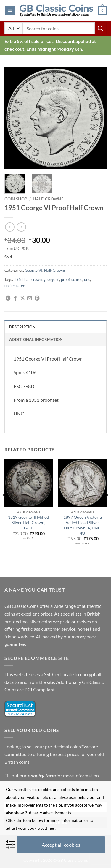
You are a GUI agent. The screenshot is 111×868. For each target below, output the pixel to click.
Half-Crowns (48, 199)
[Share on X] (22, 298)
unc (87, 279)
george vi (51, 279)
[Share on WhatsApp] (8, 298)
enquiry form (41, 775)
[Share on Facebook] (15, 298)
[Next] (106, 507)
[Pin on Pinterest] (37, 298)
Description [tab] (22, 327)
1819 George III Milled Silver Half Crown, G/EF (28, 522)
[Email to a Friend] (30, 298)
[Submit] (101, 28)
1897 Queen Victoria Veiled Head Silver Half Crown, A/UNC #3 (83, 525)
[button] (10, 11)
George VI (34, 270)
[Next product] (10, 227)
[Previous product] (21, 227)
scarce (77, 279)
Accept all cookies (61, 845)
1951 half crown (28, 279)
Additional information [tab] (36, 339)
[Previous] (5, 507)
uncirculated (15, 286)
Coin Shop (16, 199)
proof (65, 279)
